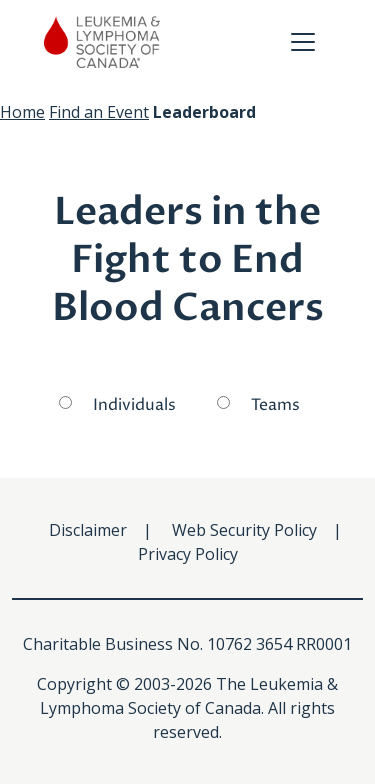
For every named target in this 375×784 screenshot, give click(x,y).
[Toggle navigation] (303, 42)
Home (22, 112)
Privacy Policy (188, 554)
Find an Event (99, 112)
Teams (275, 405)
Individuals (134, 405)
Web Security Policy (244, 530)
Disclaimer (88, 530)
